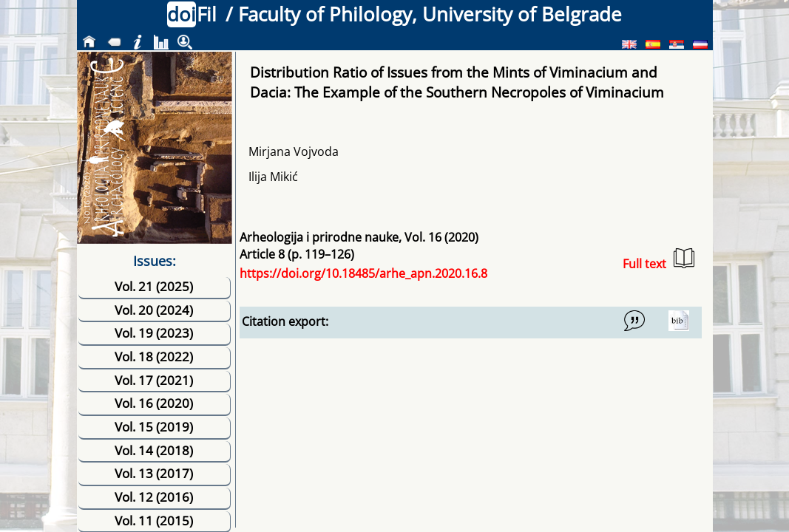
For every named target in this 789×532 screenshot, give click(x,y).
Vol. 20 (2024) (154, 310)
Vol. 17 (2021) (154, 380)
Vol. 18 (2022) (154, 357)
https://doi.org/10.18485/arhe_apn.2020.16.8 (363, 273)
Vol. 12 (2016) (154, 497)
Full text (658, 260)
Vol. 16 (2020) (154, 403)
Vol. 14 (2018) (154, 450)
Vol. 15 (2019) (154, 427)
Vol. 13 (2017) (154, 473)
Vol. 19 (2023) (154, 333)
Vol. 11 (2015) (154, 521)
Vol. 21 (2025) (154, 286)
